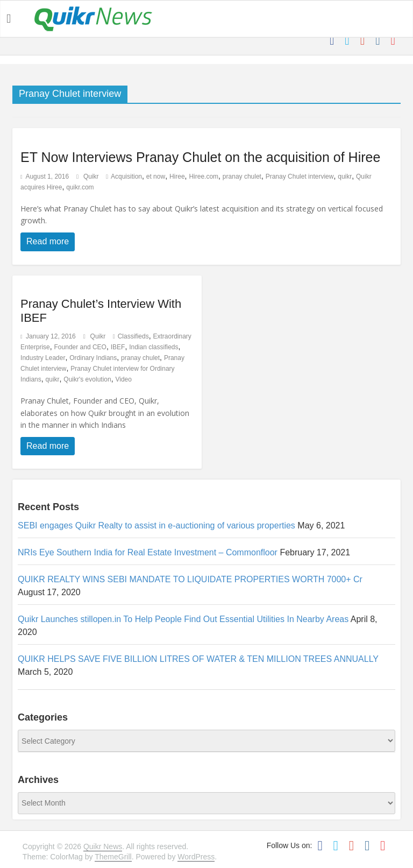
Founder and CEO (80, 347)
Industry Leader (43, 358)
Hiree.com (204, 177)
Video (123, 379)
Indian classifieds (154, 347)
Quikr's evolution (87, 379)
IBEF (118, 347)
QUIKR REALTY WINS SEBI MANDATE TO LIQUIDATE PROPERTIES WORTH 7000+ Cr (190, 579)
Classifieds (133, 336)
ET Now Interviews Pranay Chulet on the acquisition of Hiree (200, 157)
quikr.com (80, 187)
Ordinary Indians (93, 358)
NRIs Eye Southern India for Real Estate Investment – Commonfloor (148, 552)
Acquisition (126, 177)
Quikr (92, 177)
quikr (345, 177)
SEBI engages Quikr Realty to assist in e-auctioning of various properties (156, 525)
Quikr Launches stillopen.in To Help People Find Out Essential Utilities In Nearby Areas (183, 619)
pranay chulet (242, 177)
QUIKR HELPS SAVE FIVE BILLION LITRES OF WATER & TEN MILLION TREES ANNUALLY (198, 659)
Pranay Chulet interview (300, 177)
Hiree (177, 177)
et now (156, 177)
